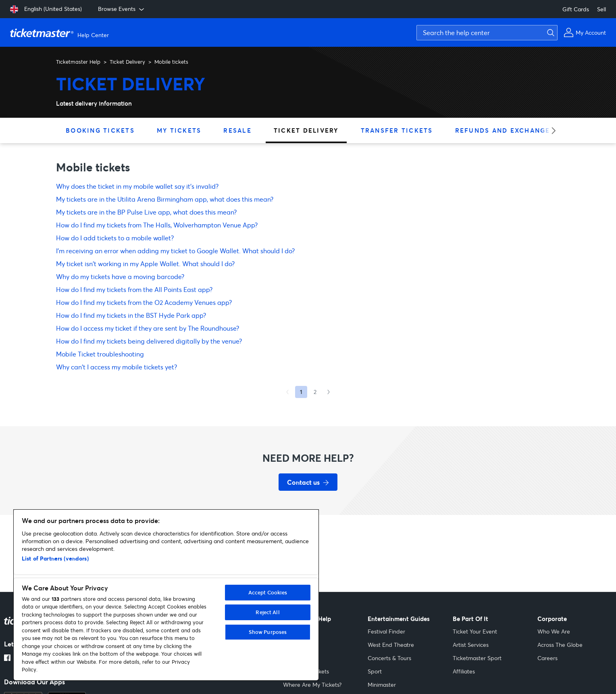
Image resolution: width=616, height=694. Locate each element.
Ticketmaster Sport (477, 658)
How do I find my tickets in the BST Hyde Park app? (131, 315)
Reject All (267, 612)
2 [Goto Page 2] (315, 392)
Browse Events (122, 9)
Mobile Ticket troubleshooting (100, 354)
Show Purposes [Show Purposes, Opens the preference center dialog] (268, 632)
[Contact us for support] (308, 482)
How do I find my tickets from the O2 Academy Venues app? (144, 302)
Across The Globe (560, 645)
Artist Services (471, 645)
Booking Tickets (100, 130)
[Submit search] (549, 33)
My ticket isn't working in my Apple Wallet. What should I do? (145, 264)
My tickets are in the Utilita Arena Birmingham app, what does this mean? (165, 199)
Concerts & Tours (389, 658)
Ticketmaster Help (78, 62)
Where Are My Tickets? (312, 685)
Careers (547, 658)
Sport (375, 671)
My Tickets (179, 130)
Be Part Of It (470, 619)
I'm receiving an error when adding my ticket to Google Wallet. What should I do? (175, 251)
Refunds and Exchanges (505, 130)
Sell (601, 9)
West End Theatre (391, 645)
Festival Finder (386, 631)
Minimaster (382, 685)
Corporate (552, 619)
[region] (166, 595)
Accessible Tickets (306, 671)
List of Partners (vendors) (55, 558)
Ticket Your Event (475, 631)
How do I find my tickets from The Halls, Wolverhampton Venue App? (157, 225)
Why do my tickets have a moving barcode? (120, 276)
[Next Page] (329, 392)
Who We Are (554, 631)
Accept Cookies (268, 592)
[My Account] (585, 32)
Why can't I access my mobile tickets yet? (117, 367)
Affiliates (464, 671)
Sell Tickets (297, 631)
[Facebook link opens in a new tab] (7, 659)
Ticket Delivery (127, 62)
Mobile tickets (171, 62)
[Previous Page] (287, 392)
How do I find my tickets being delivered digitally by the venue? (149, 341)
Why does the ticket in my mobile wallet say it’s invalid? (137, 186)
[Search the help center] (487, 33)
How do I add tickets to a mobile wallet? (115, 238)
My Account (298, 645)
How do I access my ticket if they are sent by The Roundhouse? (148, 328)
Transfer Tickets (397, 130)
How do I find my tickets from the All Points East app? (134, 289)
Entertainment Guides (399, 619)
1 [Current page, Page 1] (301, 392)
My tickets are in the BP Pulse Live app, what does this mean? (146, 212)
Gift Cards (576, 9)
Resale (237, 130)
